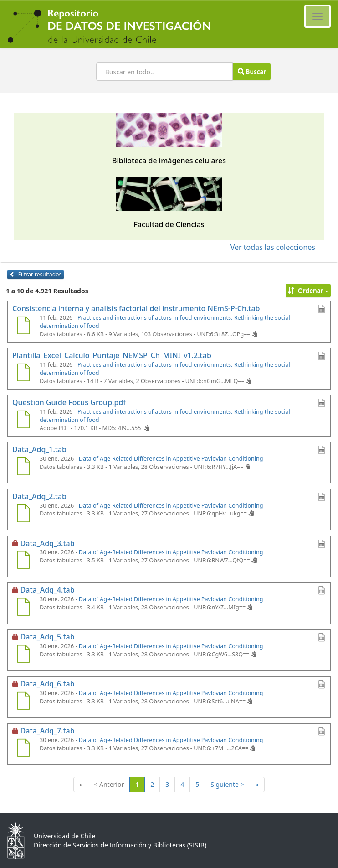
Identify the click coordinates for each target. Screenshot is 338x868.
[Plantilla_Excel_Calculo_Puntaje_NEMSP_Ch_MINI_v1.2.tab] (23, 374)
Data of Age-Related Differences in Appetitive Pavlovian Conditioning (171, 459)
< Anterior (109, 784)
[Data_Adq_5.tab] (23, 655)
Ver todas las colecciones (273, 247)
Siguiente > (227, 784)
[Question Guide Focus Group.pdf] (23, 421)
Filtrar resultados (36, 274)
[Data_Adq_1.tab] (23, 468)
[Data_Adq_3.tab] (23, 561)
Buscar (252, 71)
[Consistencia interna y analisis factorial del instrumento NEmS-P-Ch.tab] (23, 327)
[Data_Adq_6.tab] (23, 702)
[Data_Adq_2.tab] (23, 515)
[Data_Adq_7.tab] (23, 749)
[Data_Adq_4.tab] (23, 608)
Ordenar (308, 290)
